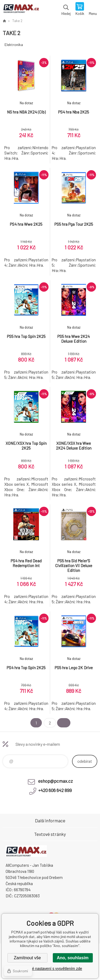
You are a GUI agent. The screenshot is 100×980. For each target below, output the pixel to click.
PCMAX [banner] (21, 9)
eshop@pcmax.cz (55, 781)
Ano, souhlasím (73, 958)
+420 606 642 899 (55, 790)
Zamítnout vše (27, 958)
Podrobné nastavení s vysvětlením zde (50, 969)
